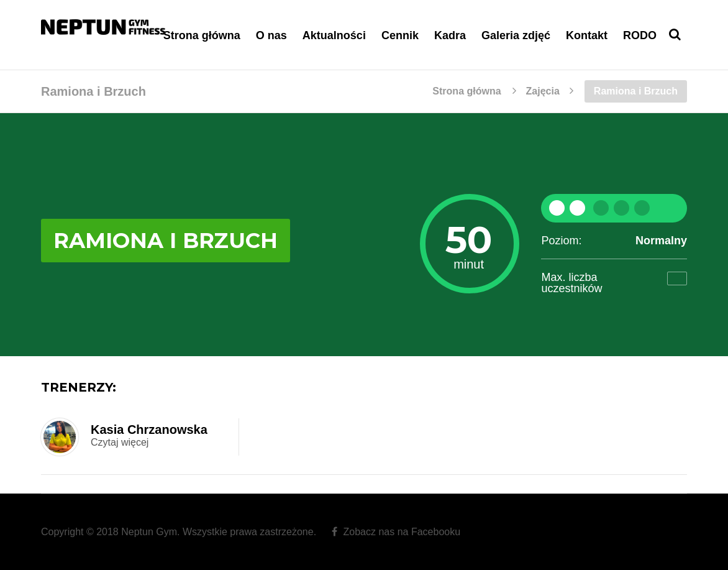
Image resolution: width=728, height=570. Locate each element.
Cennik (400, 35)
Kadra (450, 35)
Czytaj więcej (120, 442)
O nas (271, 35)
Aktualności (334, 35)
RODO (640, 35)
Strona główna (202, 35)
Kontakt (587, 35)
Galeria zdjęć (516, 35)
